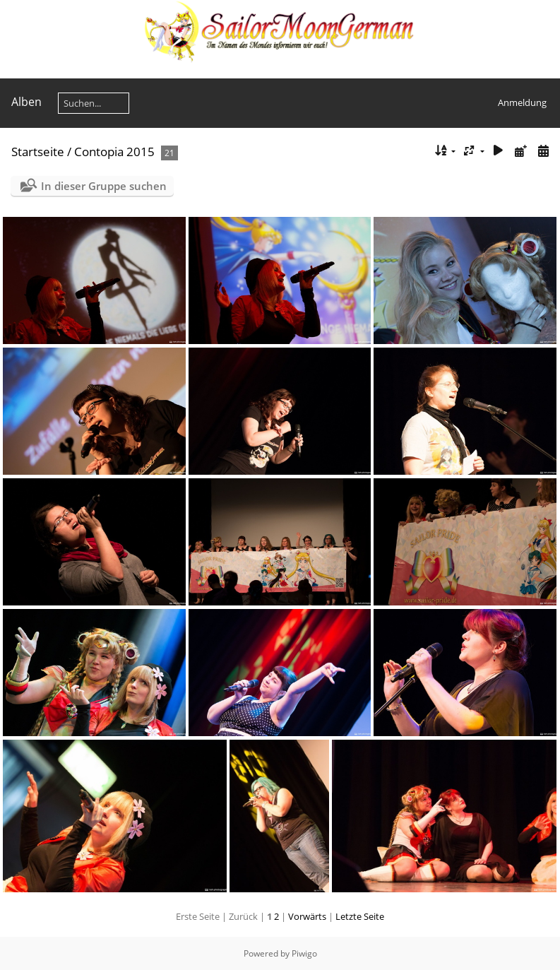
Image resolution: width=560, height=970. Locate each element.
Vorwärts (307, 916)
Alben (26, 102)
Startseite (38, 152)
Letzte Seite (360, 916)
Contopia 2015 (114, 152)
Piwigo (304, 953)
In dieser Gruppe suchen (104, 186)
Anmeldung (522, 102)
